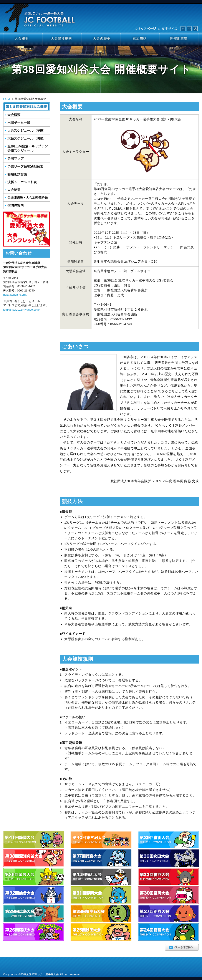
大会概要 (23, 39)
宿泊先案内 (27, 205)
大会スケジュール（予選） (27, 131)
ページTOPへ (101, 947)
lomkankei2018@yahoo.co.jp (21, 310)
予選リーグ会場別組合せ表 (27, 166)
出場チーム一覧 (27, 123)
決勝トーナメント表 (27, 182)
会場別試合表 (27, 174)
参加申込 (140, 39)
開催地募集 (179, 39)
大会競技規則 (62, 39)
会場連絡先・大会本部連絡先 (27, 198)
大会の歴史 (101, 39)
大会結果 (27, 190)
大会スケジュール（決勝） (27, 138)
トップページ (145, 28)
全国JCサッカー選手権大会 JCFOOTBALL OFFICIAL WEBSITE (40, 16)
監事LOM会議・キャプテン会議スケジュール (27, 148)
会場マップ (27, 159)
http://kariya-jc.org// (15, 295)
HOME (7, 99)
